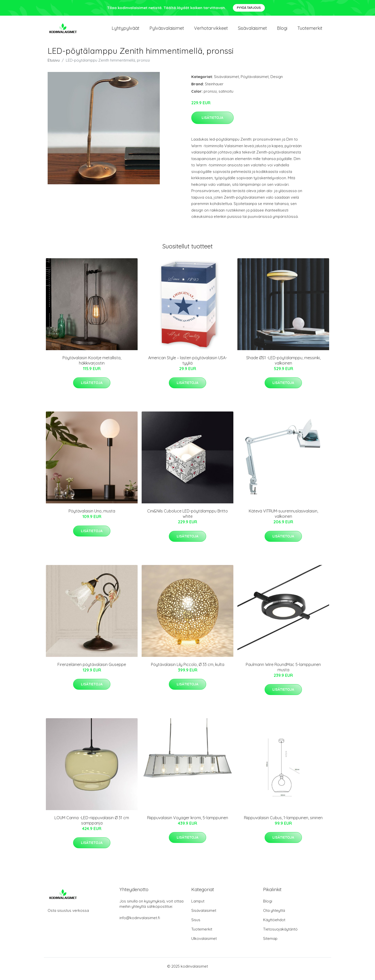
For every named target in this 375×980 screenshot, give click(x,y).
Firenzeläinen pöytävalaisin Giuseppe (92, 669)
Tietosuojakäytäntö (280, 934)
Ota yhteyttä (274, 915)
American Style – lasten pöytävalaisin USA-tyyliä (188, 365)
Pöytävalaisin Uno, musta (92, 516)
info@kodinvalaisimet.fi (140, 923)
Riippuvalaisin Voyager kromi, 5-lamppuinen (188, 823)
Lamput (198, 906)
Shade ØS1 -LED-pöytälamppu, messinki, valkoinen (283, 365)
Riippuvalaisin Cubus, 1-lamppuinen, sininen (283, 823)
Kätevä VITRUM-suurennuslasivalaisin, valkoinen (283, 519)
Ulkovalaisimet (204, 944)
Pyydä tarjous (249, 8)
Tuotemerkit (310, 31)
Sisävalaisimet (252, 31)
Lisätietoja (212, 123)
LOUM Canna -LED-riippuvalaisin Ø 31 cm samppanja (92, 825)
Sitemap (270, 944)
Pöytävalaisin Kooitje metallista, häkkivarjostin (92, 365)
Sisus (196, 925)
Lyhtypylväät (126, 31)
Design (277, 82)
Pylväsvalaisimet (167, 31)
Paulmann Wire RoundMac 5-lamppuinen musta (283, 672)
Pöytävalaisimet (255, 82)
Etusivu (54, 65)
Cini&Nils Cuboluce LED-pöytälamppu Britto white (187, 519)
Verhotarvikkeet (211, 31)
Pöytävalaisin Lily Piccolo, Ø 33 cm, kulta (188, 669)
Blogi (282, 31)
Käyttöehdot (274, 925)
